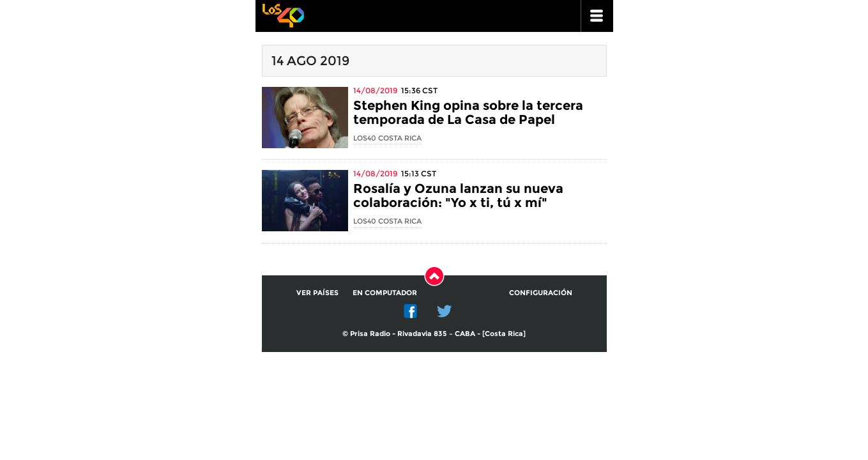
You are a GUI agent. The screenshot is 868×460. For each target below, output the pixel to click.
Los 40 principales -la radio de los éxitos (283, 14)
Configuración (541, 293)
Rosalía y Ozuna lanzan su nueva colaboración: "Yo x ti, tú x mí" (458, 195)
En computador (385, 293)
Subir (434, 276)
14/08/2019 (375, 90)
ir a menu (597, 16)
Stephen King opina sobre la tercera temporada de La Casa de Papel (468, 112)
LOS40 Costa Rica (387, 138)
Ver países (317, 293)
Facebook (411, 311)
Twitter (445, 311)
